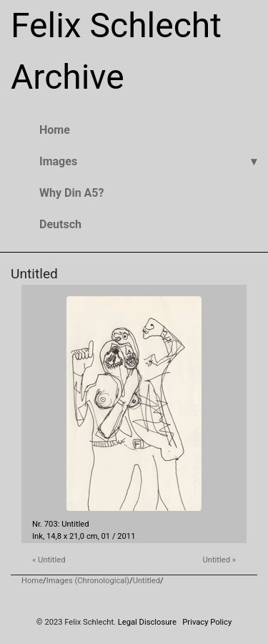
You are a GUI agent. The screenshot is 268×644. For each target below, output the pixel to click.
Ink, (38, 536)
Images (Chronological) (88, 581)
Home (32, 581)
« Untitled (49, 560)
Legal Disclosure (147, 622)
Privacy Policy (207, 622)
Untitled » (219, 560)
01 (106, 536)
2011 (126, 536)
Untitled (147, 581)
